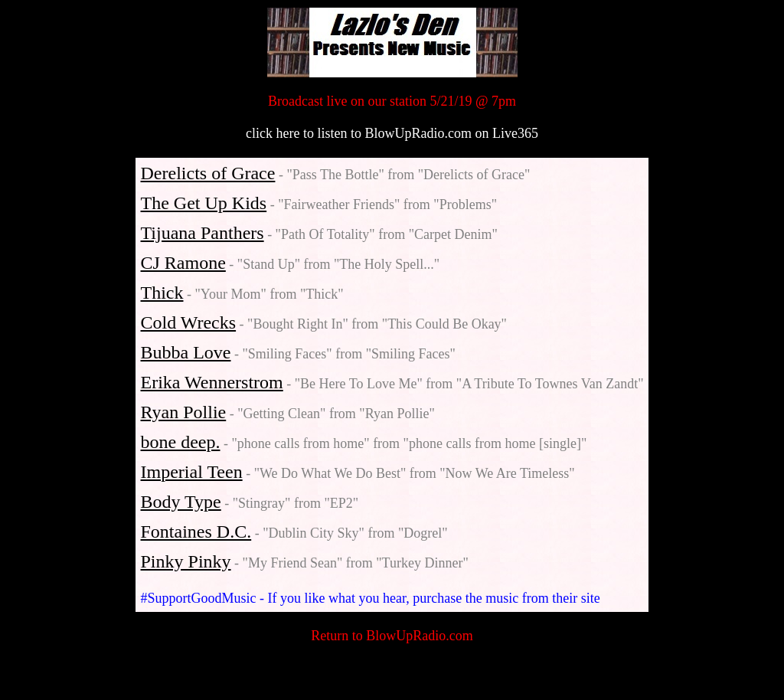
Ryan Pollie (184, 412)
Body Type (181, 502)
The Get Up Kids (204, 203)
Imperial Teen (192, 472)
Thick (162, 293)
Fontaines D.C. (196, 532)
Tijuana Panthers (203, 233)
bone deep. (181, 442)
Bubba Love (186, 352)
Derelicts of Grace (208, 173)
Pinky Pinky (186, 561)
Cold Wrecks (189, 322)
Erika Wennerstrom (212, 382)
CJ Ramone (183, 263)
